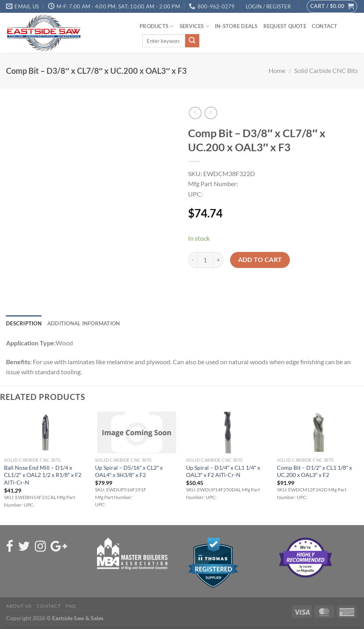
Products (157, 26)
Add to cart (260, 260)
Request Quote (285, 26)
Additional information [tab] (84, 323)
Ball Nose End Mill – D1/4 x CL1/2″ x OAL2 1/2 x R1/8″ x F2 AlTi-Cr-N (43, 475)
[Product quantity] (205, 260)
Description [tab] (24, 323)
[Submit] (192, 41)
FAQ (71, 606)
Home (277, 70)
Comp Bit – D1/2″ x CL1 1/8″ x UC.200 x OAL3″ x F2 (314, 471)
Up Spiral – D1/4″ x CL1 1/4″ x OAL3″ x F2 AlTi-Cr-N (223, 471)
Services (195, 26)
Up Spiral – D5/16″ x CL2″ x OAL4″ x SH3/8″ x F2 (129, 471)
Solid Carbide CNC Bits (326, 70)
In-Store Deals (236, 26)
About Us (19, 606)
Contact (325, 26)
